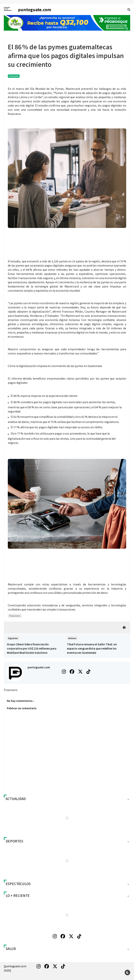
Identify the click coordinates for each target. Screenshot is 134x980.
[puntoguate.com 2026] (15, 968)
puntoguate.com (39, 667)
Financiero (14, 76)
